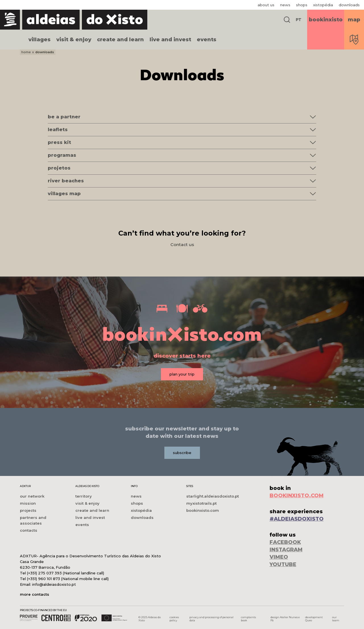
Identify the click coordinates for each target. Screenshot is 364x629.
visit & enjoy (74, 40)
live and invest (170, 40)
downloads (349, 5)
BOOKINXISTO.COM (297, 496)
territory (84, 496)
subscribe (182, 453)
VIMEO (279, 557)
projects (28, 510)
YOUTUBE (283, 564)
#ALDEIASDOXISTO (297, 519)
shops (302, 5)
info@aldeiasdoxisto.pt (54, 584)
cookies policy (174, 619)
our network (32, 496)
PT (299, 20)
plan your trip (182, 374)
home (26, 52)
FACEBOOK (285, 542)
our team (336, 619)
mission (28, 503)
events (207, 40)
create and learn (120, 40)
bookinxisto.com (203, 510)
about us (266, 5)
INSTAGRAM (286, 550)
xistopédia (323, 5)
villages (40, 40)
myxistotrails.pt (201, 503)
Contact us (182, 245)
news (285, 5)
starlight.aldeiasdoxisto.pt (213, 496)
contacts (29, 530)
